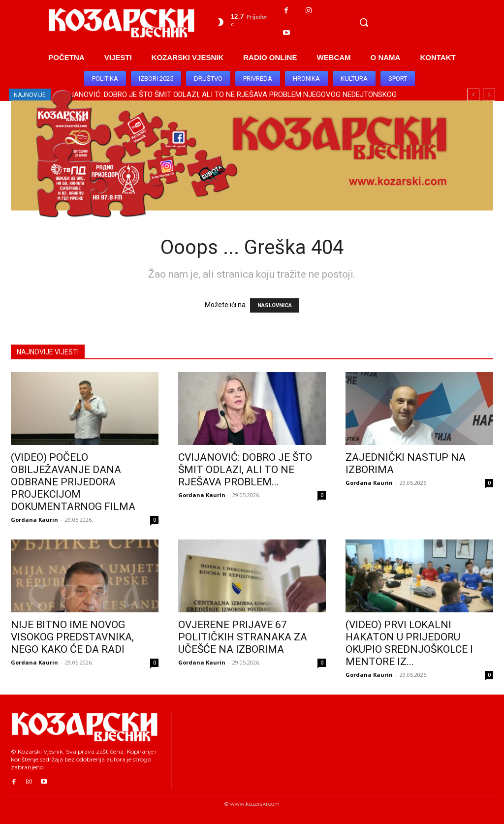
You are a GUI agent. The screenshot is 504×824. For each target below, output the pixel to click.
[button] (364, 22)
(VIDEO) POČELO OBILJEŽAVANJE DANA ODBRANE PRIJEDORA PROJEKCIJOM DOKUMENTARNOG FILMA (73, 482)
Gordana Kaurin (34, 520)
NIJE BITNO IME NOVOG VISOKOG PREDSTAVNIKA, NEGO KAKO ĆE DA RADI (72, 637)
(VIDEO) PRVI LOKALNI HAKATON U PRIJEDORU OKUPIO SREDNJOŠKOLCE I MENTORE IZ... (409, 643)
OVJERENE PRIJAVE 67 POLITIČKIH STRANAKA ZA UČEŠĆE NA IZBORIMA (243, 637)
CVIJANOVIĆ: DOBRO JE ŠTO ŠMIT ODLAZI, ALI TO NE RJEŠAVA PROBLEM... (245, 470)
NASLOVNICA (275, 305)
